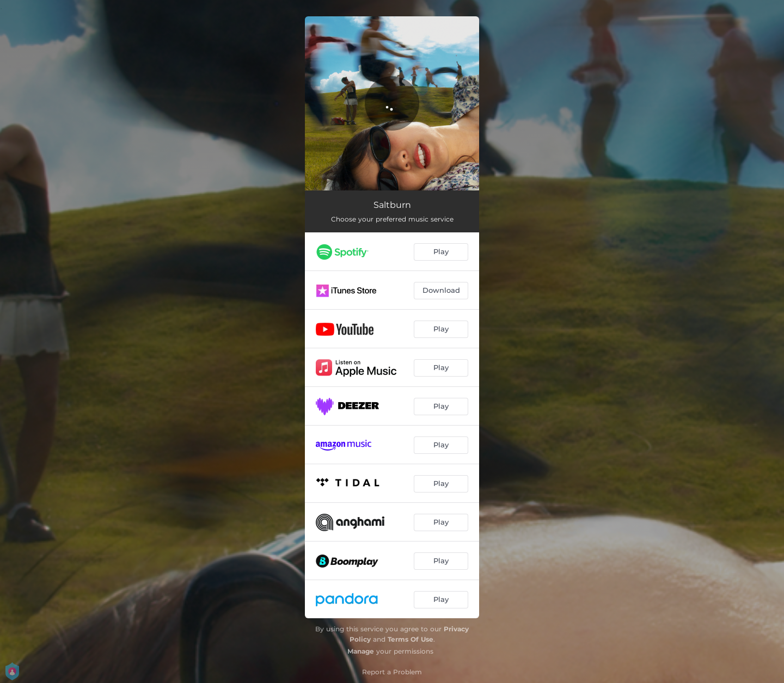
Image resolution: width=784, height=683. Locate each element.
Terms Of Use (411, 639)
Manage (361, 651)
